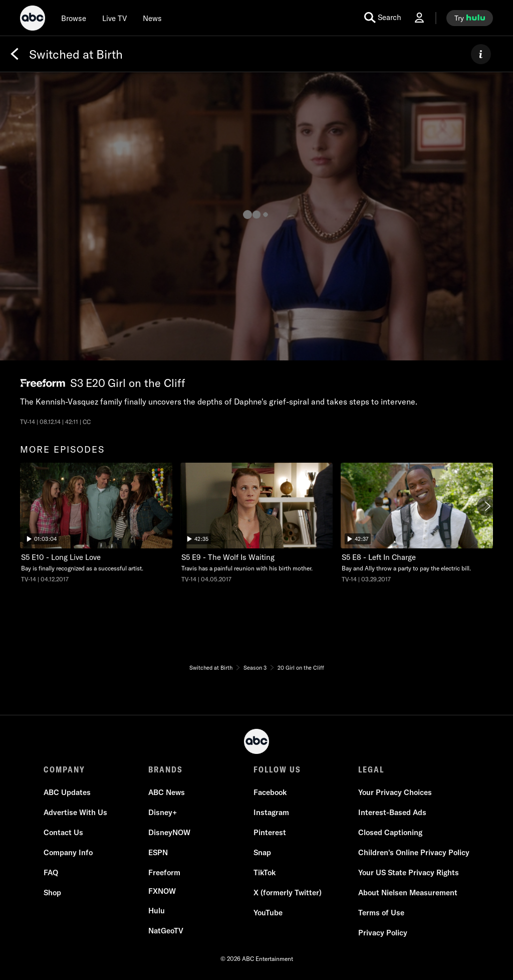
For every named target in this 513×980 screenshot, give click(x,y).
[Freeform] (164, 873)
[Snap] (262, 853)
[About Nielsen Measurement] (408, 893)
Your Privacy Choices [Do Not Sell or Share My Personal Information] (395, 792)
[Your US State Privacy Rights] (409, 873)
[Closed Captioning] (390, 833)
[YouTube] (268, 913)
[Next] (487, 506)
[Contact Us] (63, 833)
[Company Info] (68, 853)
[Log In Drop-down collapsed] (419, 18)
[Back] (15, 54)
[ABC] (33, 20)
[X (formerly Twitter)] (288, 893)
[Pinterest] (270, 833)
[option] (96, 526)
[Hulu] (157, 911)
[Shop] (52, 893)
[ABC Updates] (67, 793)
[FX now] (162, 891)
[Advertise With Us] (75, 813)
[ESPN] (158, 853)
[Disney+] (163, 813)
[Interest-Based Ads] (392, 813)
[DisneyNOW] (169, 833)
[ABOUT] (481, 54)
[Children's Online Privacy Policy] (414, 853)
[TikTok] (265, 873)
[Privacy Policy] (383, 933)
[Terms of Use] (381, 913)
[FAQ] (51, 873)
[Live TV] (114, 18)
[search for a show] (383, 18)
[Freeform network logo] (43, 383)
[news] (152, 18)
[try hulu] (470, 18)
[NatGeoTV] (166, 931)
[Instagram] (271, 813)
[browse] (74, 18)
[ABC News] (167, 793)
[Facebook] (270, 793)
